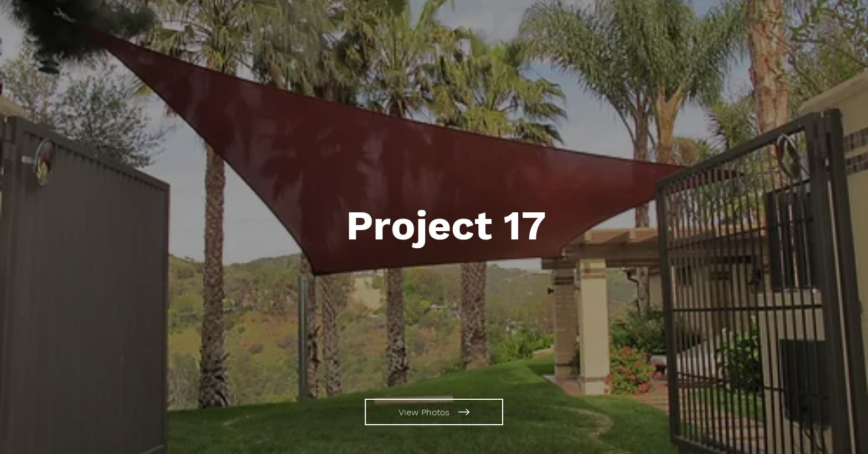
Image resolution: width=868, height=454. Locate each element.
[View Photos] (434, 412)
